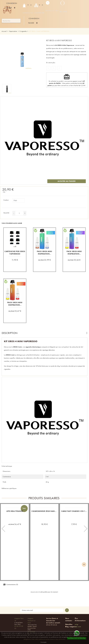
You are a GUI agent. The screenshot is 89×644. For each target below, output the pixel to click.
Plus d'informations (80, 619)
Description (10, 333)
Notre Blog (67, 625)
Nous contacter (69, 619)
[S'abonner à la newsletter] (67, 610)
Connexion (12, 3)
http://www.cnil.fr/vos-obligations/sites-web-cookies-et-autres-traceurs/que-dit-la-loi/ (54, 638)
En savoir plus (51, 63)
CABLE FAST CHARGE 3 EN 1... (74, 511)
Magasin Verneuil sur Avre (32, 620)
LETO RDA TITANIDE (15, 511)
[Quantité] (19, 213)
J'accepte (44, 642)
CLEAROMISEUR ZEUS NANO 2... (45, 511)
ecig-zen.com (78, 625)
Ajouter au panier (67, 181)
